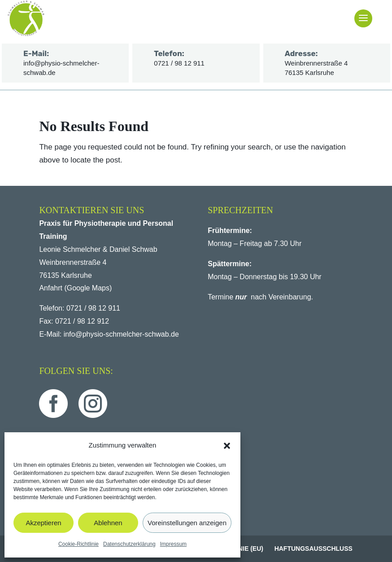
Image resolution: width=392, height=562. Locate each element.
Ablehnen (108, 523)
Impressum (173, 544)
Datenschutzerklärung (129, 544)
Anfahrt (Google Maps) (75, 288)
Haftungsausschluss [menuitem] (314, 549)
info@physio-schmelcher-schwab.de (121, 334)
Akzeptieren (43, 523)
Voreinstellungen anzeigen (187, 523)
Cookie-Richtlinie (78, 544)
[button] (227, 446)
